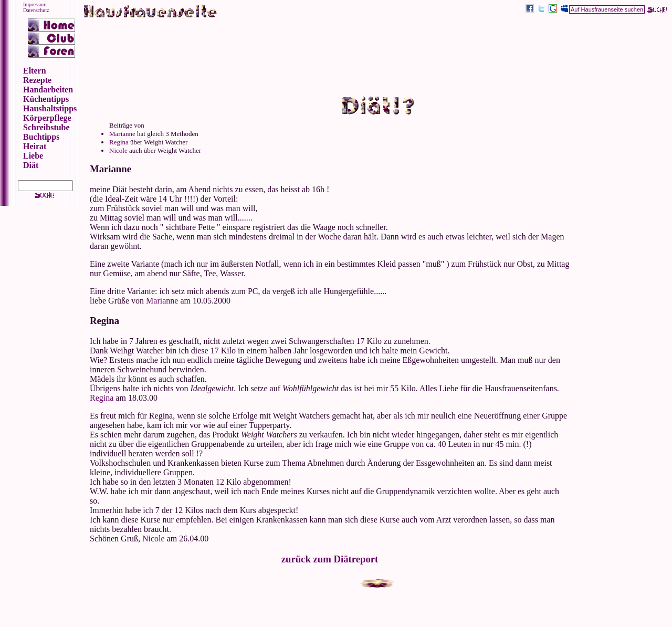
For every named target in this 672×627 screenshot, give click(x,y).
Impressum (35, 4)
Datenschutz (36, 10)
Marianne (122, 134)
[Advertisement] (378, 50)
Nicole (118, 150)
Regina (119, 142)
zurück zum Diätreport (330, 559)
